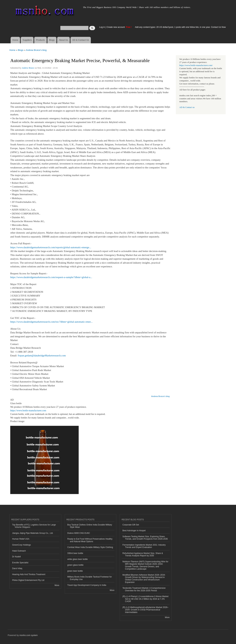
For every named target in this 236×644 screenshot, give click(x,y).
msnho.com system (29, 635)
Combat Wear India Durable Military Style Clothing (90, 547)
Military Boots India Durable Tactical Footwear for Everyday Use (90, 578)
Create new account (116, 27)
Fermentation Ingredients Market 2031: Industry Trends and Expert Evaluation (144, 546)
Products (40, 40)
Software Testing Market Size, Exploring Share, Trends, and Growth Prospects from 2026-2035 (145, 538)
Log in (102, 27)
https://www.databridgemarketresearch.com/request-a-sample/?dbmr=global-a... (51, 277)
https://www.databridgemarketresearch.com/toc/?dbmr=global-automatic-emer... (51, 322)
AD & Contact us (187, 107)
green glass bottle (76, 565)
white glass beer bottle (78, 559)
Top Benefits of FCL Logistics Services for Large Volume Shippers (34, 526)
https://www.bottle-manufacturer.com (28, 411)
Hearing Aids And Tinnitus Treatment (29, 574)
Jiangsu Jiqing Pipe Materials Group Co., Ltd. (33, 533)
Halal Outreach (19, 551)
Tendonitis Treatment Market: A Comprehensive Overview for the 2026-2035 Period (144, 589)
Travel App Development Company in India (87, 585)
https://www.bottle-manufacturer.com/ (196, 65)
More (57, 585)
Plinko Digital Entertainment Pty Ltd (28, 580)
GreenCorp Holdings (21, 545)
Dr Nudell (16, 557)
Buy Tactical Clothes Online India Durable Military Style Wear (90, 526)
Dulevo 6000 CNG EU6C (79, 533)
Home (15, 40)
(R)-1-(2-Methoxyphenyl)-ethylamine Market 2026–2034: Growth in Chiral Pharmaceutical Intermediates (145, 610)
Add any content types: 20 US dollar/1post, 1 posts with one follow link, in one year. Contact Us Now (180, 27)
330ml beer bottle (75, 553)
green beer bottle (75, 571)
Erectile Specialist (20, 563)
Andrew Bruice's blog (36, 50)
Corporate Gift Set (131, 525)
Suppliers (27, 40)
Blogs (52, 40)
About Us (63, 40)
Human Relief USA (21, 539)
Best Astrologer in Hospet (134, 531)
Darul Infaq (17, 568)
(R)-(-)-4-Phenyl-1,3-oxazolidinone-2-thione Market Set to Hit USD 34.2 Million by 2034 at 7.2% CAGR (145, 599)
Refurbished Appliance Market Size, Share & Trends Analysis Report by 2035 (143, 554)
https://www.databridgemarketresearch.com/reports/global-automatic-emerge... (51, 247)
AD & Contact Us (81, 40)
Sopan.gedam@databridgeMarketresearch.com (42, 356)
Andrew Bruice (28, 68)
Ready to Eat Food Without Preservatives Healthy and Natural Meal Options (90, 540)
